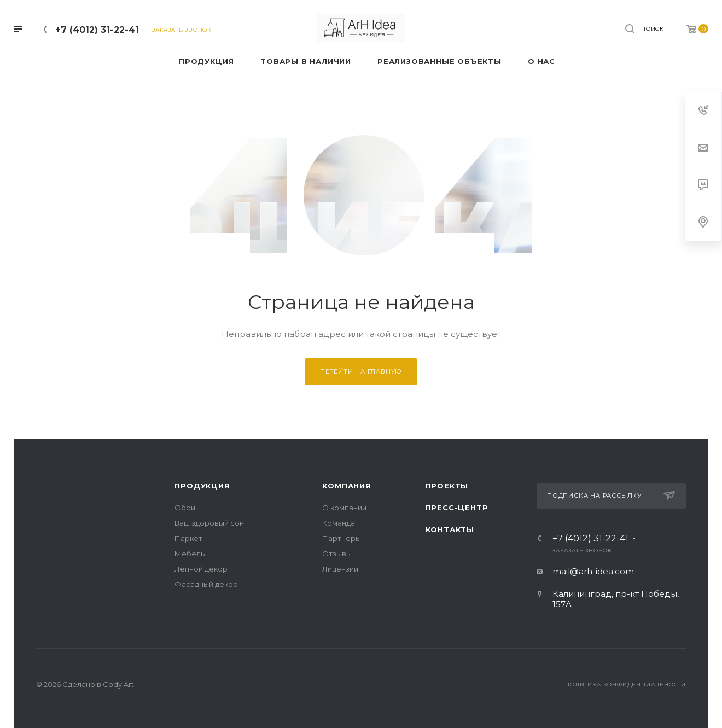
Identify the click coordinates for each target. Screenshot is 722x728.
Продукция (202, 486)
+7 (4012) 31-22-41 (97, 30)
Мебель (190, 554)
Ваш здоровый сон (209, 523)
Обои (185, 508)
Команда (339, 523)
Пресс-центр (457, 508)
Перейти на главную (361, 371)
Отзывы (337, 554)
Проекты (447, 486)
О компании (344, 508)
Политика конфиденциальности (625, 685)
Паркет (188, 538)
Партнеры (342, 538)
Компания (347, 486)
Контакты (450, 529)
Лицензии (340, 569)
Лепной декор (201, 569)
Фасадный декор (206, 584)
